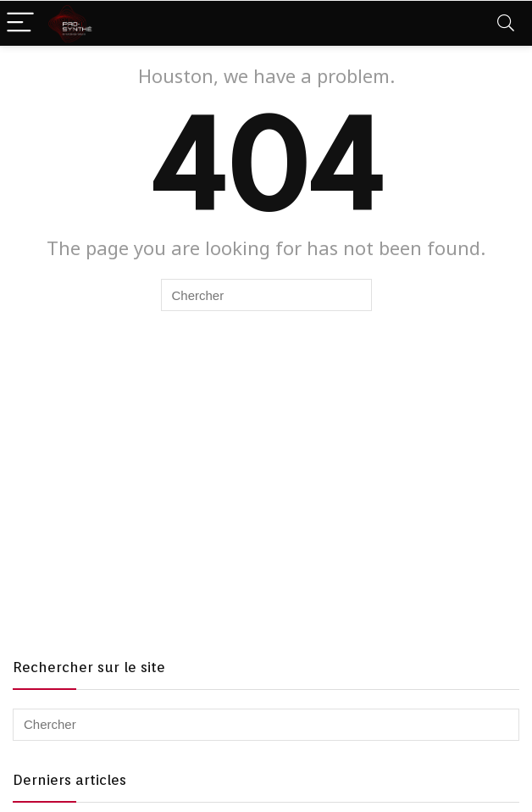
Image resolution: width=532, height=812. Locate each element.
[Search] (506, 23)
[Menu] (20, 23)
